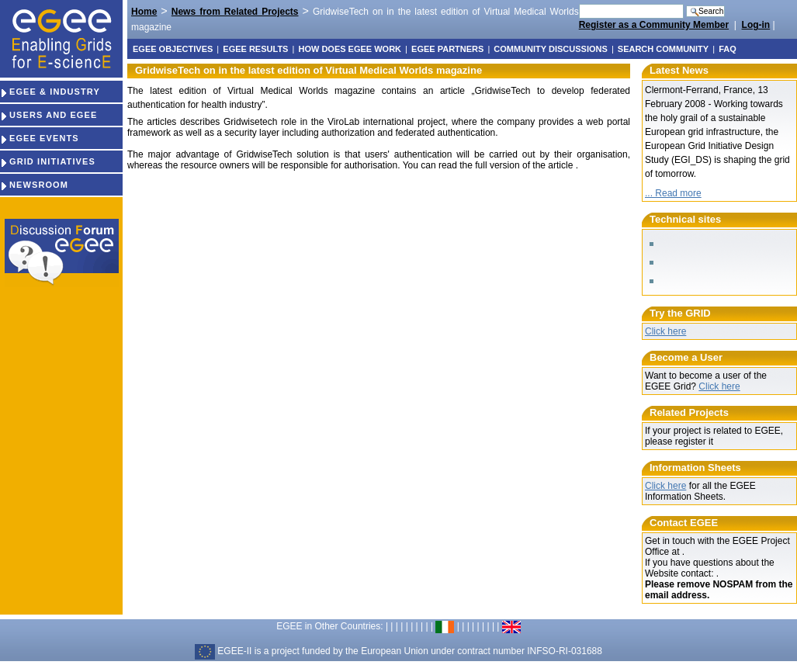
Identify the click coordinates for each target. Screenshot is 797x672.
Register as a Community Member (654, 25)
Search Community (663, 49)
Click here (665, 331)
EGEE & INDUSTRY (50, 92)
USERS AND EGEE (49, 115)
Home (144, 12)
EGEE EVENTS (40, 138)
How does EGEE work (350, 49)
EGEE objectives (173, 49)
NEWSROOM (34, 185)
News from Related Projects (235, 12)
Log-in (756, 25)
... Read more (673, 193)
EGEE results (255, 49)
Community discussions (550, 49)
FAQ (728, 49)
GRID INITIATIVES (48, 161)
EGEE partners (447, 49)
